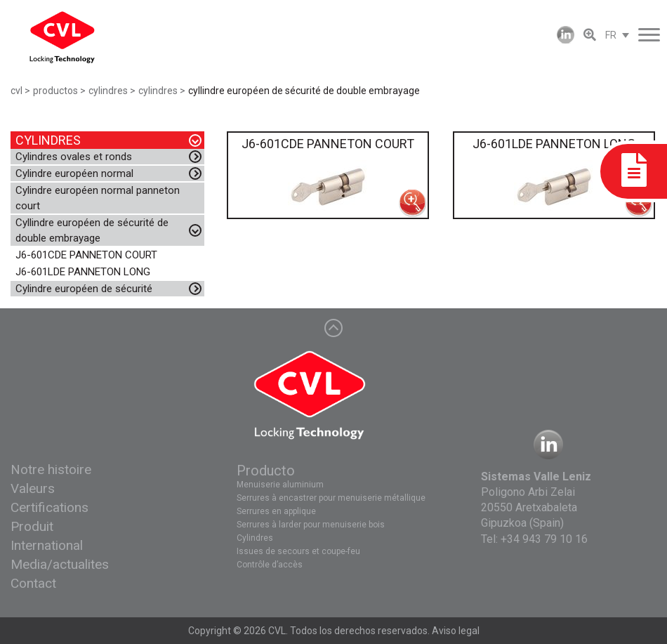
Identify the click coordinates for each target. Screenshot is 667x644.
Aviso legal (456, 631)
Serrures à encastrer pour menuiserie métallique (331, 498)
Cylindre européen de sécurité (84, 289)
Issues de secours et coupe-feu (298, 551)
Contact (33, 583)
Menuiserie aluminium (280, 485)
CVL (277, 631)
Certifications (49, 507)
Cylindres (255, 538)
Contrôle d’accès (270, 565)
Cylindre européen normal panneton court (98, 198)
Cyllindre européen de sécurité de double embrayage (92, 230)
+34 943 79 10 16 (544, 539)
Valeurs (33, 488)
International (47, 545)
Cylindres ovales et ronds (74, 157)
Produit (32, 526)
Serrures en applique (276, 511)
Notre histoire (51, 469)
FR (611, 35)
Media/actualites (60, 564)
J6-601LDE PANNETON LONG (83, 272)
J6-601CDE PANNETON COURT (86, 255)
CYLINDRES (48, 140)
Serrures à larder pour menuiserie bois (311, 525)
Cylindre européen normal (74, 173)
